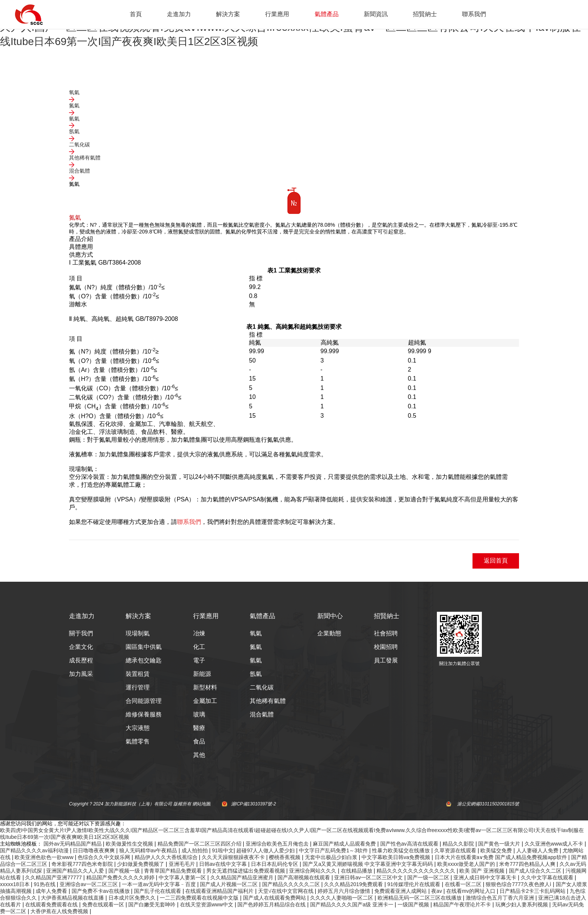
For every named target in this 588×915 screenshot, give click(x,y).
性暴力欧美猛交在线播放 (402, 850)
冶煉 (199, 633)
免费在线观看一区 (104, 904)
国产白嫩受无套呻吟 (153, 904)
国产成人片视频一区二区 (229, 884)
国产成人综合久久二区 (536, 871)
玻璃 (199, 714)
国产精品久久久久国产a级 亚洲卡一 (352, 904)
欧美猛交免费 (497, 850)
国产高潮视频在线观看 (304, 877)
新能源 (202, 674)
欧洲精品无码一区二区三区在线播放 (420, 898)
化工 (199, 647)
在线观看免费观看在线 (52, 904)
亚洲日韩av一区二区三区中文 (369, 877)
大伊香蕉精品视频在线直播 (73, 898)
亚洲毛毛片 (183, 864)
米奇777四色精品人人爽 (528, 864)
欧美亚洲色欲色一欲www (45, 857)
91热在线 (45, 884)
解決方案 (228, 14)
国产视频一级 (125, 871)
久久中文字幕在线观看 (548, 877)
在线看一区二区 (464, 884)
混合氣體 (262, 714)
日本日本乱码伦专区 (275, 864)
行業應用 (277, 14)
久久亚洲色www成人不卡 (555, 844)
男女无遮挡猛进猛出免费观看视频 (246, 871)
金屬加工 (205, 701)
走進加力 (179, 14)
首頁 (136, 14)
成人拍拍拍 (195, 850)
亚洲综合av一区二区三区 (89, 884)
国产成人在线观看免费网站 (275, 898)
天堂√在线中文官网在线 (286, 891)
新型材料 (205, 687)
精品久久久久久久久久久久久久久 (417, 871)
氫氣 (256, 660)
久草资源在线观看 (456, 850)
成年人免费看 (52, 891)
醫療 (199, 728)
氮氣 (256, 647)
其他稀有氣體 (268, 701)
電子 (199, 660)
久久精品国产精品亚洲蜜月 (243, 877)
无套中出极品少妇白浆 (332, 857)
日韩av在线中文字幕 (224, 864)
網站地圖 (202, 804)
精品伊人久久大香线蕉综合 (167, 857)
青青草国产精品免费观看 (174, 871)
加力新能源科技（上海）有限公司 (138, 804)
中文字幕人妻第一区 (183, 877)
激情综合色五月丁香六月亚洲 (501, 898)
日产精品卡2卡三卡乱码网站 (533, 891)
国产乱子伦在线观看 (158, 891)
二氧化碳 (262, 687)
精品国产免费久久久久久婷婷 (121, 877)
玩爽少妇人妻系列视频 (522, 904)
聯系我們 (474, 14)
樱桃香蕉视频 (285, 857)
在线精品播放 (357, 871)
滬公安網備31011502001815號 (488, 804)
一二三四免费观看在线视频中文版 (200, 898)
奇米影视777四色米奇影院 (83, 864)
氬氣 (256, 674)
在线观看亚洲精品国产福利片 (220, 891)
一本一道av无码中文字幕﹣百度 (160, 884)
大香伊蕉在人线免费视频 (60, 911)
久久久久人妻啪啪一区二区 (342, 898)
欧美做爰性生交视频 (130, 844)
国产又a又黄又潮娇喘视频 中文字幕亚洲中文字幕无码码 (369, 864)
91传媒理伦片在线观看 (415, 884)
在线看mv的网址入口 (472, 891)
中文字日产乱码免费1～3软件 (334, 850)
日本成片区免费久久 (133, 898)
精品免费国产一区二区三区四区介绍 (200, 844)
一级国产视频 (414, 904)
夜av (437, 891)
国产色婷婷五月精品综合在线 (272, 904)
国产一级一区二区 (429, 877)
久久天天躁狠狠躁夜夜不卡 (234, 857)
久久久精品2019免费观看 (354, 884)
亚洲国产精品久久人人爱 (76, 871)
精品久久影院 (459, 844)
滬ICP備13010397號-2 (253, 804)
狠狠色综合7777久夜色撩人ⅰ (519, 884)
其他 (199, 755)
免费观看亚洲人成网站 (401, 891)
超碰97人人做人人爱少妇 (266, 850)
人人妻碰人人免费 (538, 850)
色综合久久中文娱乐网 (105, 857)
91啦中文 (223, 850)
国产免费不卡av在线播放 (101, 891)
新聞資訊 (376, 14)
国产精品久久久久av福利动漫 (35, 850)
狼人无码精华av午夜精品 (149, 850)
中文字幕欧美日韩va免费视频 (397, 857)
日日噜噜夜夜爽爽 (94, 850)
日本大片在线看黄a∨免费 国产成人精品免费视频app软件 (502, 857)
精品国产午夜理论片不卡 (463, 904)
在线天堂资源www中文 (207, 904)
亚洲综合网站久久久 (313, 871)
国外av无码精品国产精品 (73, 844)
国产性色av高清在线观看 (410, 844)
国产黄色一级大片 (500, 844)
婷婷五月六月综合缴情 (345, 891)
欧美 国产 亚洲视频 (483, 871)
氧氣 (256, 633)
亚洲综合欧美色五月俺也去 (278, 844)
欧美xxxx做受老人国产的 (467, 864)
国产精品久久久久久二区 (292, 884)
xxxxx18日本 (15, 884)
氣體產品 (327, 14)
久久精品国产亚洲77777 (54, 877)
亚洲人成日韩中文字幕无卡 (486, 877)
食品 (199, 741)
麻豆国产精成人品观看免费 (345, 844)
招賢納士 (425, 14)
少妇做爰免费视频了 (141, 864)
